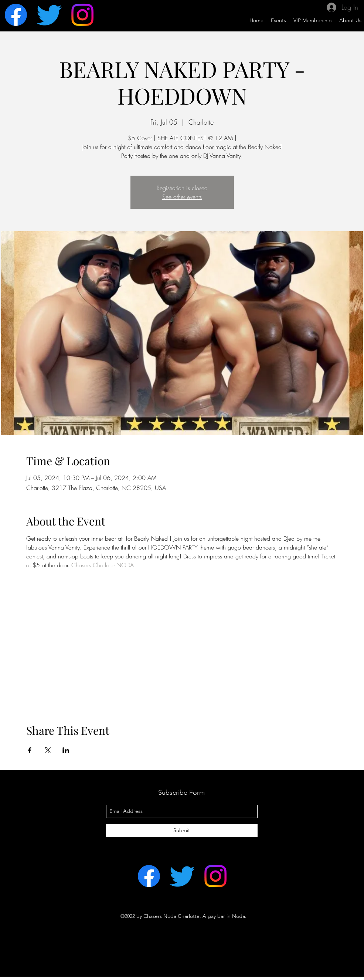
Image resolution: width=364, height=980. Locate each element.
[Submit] (182, 830)
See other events (182, 197)
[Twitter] (49, 15)
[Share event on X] (48, 750)
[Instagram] (82, 15)
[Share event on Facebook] (30, 750)
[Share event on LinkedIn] (66, 750)
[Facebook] (16, 15)
